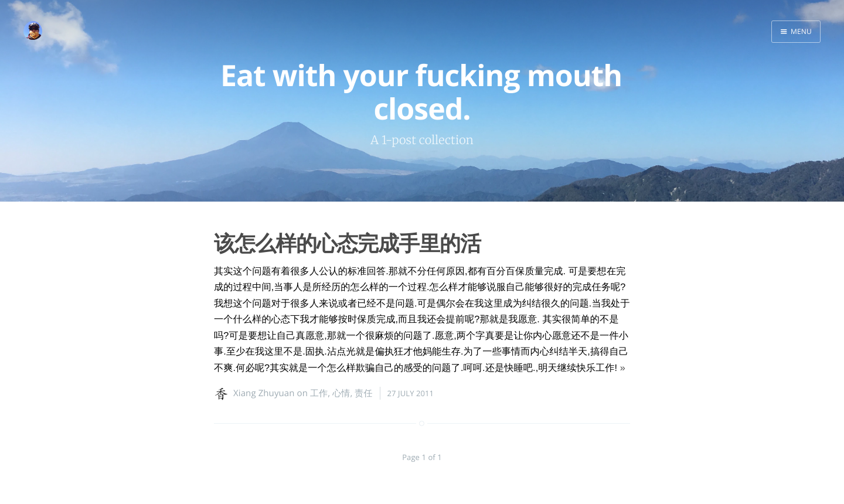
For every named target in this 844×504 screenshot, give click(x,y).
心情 (341, 393)
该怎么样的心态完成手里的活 (347, 243)
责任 (363, 393)
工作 (319, 393)
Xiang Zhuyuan (264, 393)
